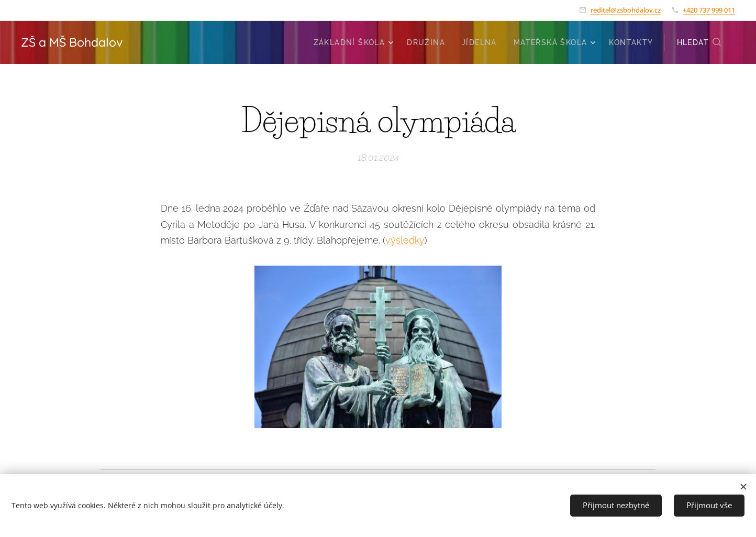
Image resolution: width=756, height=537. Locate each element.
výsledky (405, 240)
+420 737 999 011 (709, 10)
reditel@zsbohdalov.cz (626, 10)
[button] (699, 42)
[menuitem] (355, 42)
